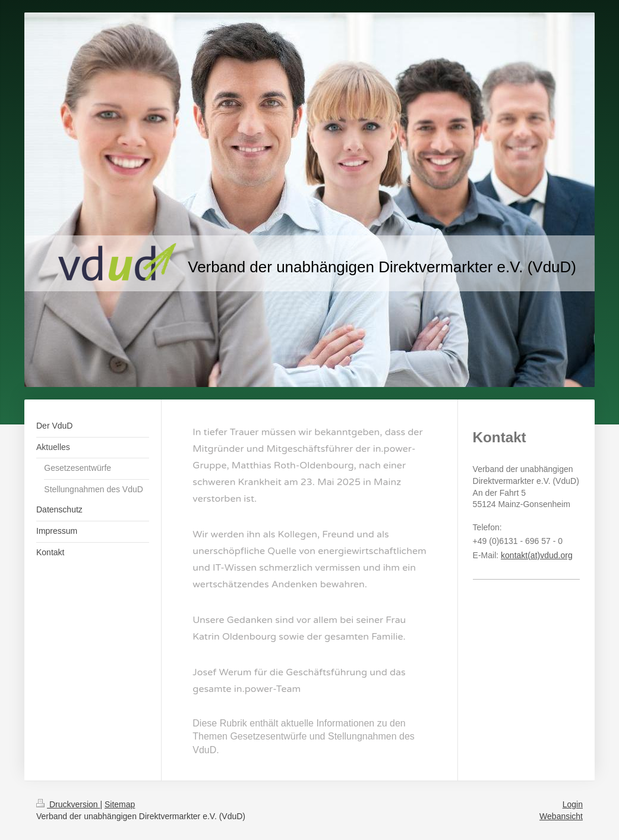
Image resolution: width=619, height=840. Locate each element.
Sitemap (120, 804)
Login (573, 804)
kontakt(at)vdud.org (537, 555)
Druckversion (68, 804)
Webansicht (561, 816)
